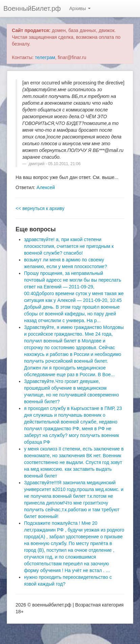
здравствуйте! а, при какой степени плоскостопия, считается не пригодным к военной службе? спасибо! (69, 246)
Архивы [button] (80, 8)
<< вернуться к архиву (40, 208)
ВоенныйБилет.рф (32, 8)
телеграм (45, 57)
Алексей (46, 187)
